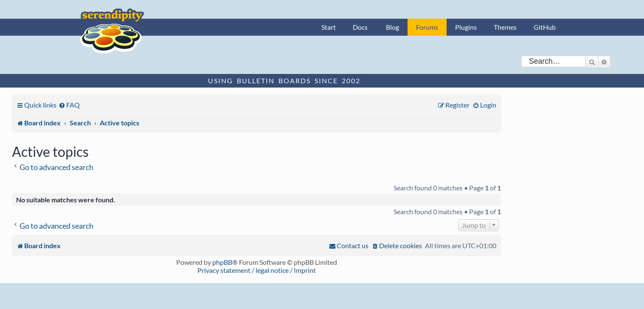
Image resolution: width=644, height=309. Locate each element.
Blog (392, 27)
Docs (360, 27)
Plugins (466, 27)
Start (329, 27)
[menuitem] (69, 105)
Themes (505, 27)
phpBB (222, 262)
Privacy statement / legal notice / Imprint (257, 270)
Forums (427, 27)
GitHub (545, 27)
